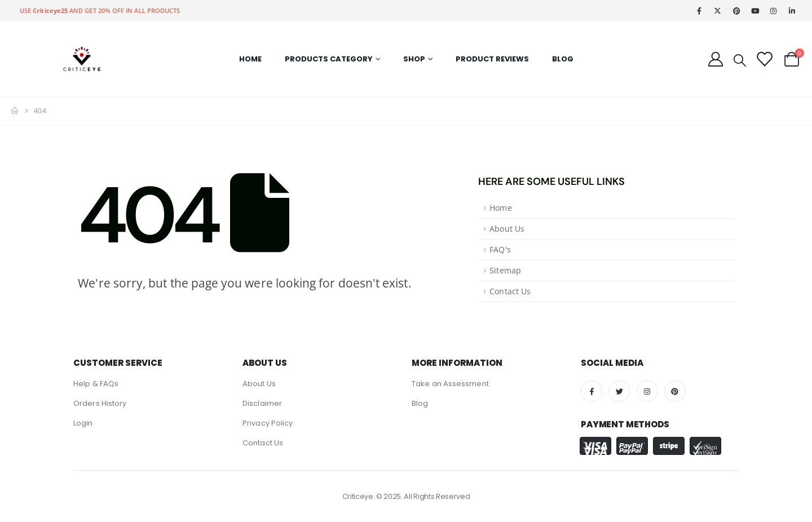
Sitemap (505, 271)
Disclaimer (262, 403)
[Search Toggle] (740, 59)
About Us (507, 229)
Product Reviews (492, 59)
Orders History (100, 403)
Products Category (329, 59)
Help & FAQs (96, 384)
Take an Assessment (450, 384)
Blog (563, 59)
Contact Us (510, 291)
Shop (414, 59)
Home (250, 59)
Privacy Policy (268, 423)
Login (83, 423)
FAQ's (500, 250)
